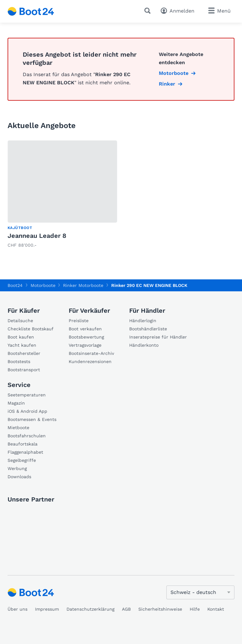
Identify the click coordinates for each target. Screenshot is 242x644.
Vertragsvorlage (85, 345)
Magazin (16, 403)
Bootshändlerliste (148, 329)
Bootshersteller (24, 353)
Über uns (17, 609)
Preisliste (79, 321)
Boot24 (15, 285)
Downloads (19, 477)
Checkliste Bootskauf (31, 329)
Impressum (47, 609)
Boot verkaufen (85, 329)
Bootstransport (24, 370)
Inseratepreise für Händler (158, 337)
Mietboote (18, 428)
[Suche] (149, 11)
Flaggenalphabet (25, 452)
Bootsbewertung (86, 337)
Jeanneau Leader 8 (37, 236)
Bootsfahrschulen (27, 436)
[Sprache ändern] (200, 592)
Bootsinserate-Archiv (91, 353)
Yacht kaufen (22, 345)
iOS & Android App (27, 411)
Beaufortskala (23, 444)
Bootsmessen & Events (32, 419)
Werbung (17, 468)
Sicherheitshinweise (160, 609)
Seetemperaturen (27, 395)
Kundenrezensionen (90, 361)
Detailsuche (20, 321)
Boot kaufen (21, 337)
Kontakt (216, 609)
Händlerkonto (144, 345)
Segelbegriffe (22, 460)
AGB (126, 609)
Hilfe (195, 609)
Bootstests (19, 361)
